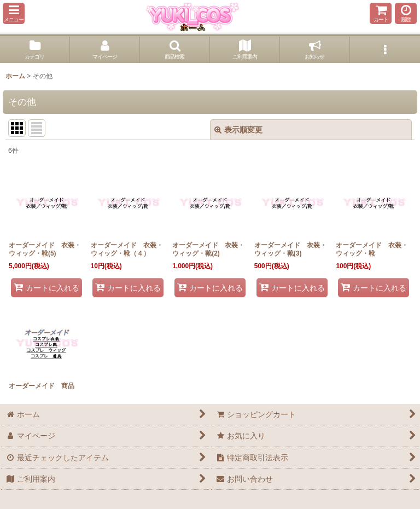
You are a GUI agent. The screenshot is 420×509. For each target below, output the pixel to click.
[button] (14, 13)
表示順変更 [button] (238, 130)
